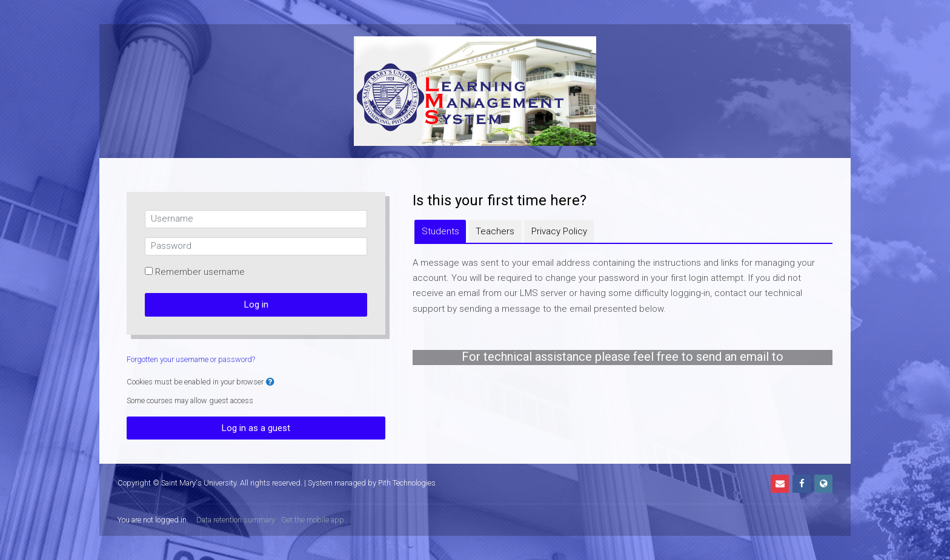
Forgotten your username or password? (191, 359)
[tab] (440, 231)
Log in (256, 305)
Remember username (200, 272)
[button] (270, 382)
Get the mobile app (313, 520)
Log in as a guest (256, 428)
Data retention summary (236, 520)
